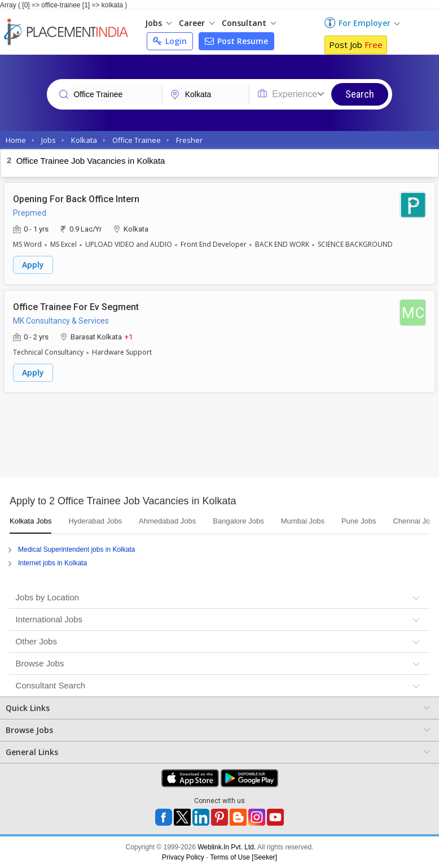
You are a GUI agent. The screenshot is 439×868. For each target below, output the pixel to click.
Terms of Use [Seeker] (243, 857)
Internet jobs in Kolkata (52, 563)
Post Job (356, 45)
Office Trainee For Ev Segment (76, 307)
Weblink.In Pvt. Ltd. (227, 847)
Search (360, 94)
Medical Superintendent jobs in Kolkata (76, 549)
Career (197, 23)
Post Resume (236, 41)
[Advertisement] (219, 438)
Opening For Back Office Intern (76, 199)
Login (170, 41)
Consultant (249, 23)
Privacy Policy (183, 857)
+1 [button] (129, 336)
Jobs (158, 23)
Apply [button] (33, 265)
